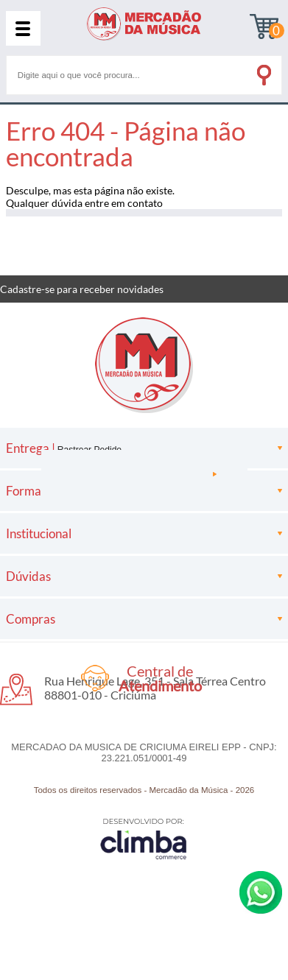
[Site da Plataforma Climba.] (144, 838)
